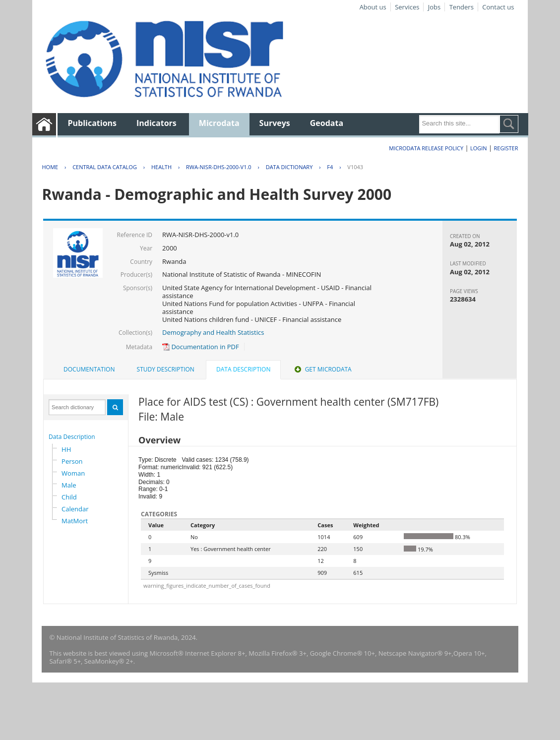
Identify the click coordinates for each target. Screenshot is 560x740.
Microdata (219, 123)
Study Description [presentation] (166, 369)
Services (407, 7)
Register (506, 148)
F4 (330, 167)
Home (50, 167)
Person (72, 461)
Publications (92, 123)
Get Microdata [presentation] (322, 369)
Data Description (72, 437)
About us (373, 7)
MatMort (75, 521)
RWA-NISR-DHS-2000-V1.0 (219, 167)
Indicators (156, 123)
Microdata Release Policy (426, 148)
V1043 (355, 167)
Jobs (434, 7)
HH (66, 449)
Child (69, 497)
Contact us (498, 7)
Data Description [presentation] (243, 369)
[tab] (89, 370)
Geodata (327, 123)
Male (69, 485)
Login (479, 148)
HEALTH (161, 167)
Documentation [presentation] (89, 369)
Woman (73, 473)
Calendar (75, 509)
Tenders (462, 7)
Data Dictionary (289, 167)
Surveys (275, 123)
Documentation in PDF (201, 347)
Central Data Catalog (105, 167)
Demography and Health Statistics (213, 332)
